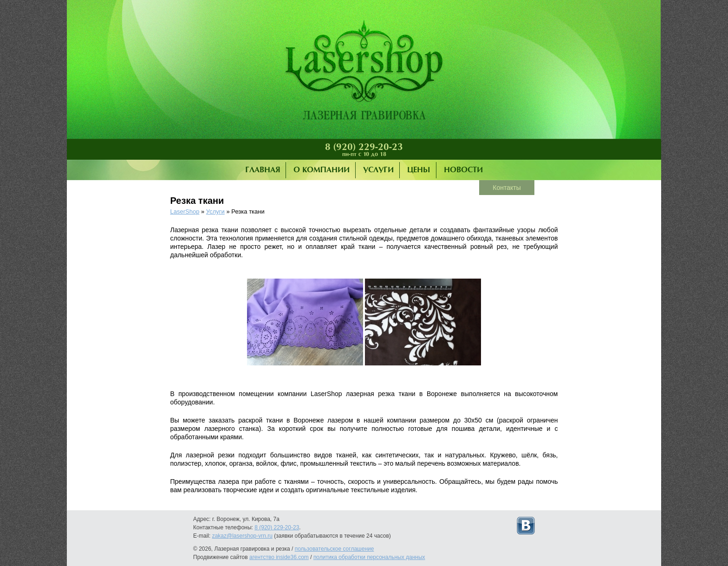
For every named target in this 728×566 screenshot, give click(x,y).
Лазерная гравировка (364, 72)
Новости (463, 170)
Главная (263, 170)
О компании (322, 170)
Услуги (378, 170)
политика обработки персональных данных (369, 557)
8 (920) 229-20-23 (364, 147)
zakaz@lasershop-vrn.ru (242, 536)
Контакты (507, 188)
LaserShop (185, 211)
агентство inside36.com (279, 557)
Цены (419, 170)
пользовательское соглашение (335, 549)
